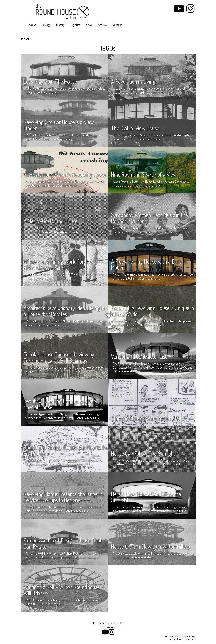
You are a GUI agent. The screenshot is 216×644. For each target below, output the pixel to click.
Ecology (46, 25)
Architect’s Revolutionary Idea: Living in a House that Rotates (64, 311)
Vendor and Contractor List (139, 356)
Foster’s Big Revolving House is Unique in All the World (153, 311)
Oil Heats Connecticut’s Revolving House (65, 174)
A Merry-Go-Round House (51, 221)
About (32, 25)
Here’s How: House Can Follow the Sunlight (146, 497)
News (89, 25)
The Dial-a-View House (135, 128)
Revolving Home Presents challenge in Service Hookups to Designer (63, 497)
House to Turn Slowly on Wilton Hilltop (150, 546)
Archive (102, 25)
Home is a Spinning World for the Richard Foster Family (58, 264)
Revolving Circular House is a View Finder (59, 125)
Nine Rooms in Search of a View (144, 174)
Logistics (75, 25)
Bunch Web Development (184, 639)
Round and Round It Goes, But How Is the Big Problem (66, 450)
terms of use (108, 627)
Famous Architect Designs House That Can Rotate (63, 543)
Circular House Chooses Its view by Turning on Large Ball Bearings (59, 357)
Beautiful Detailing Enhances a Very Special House (60, 404)
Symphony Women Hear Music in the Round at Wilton (149, 218)
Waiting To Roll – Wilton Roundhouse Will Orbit (62, 590)
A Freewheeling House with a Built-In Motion (149, 264)
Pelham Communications (184, 636)
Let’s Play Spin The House (50, 81)
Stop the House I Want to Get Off (145, 418)
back (25, 39)
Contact (117, 25)
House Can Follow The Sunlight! (144, 453)
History (60, 25)
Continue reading (48, 92)
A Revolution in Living (133, 81)
